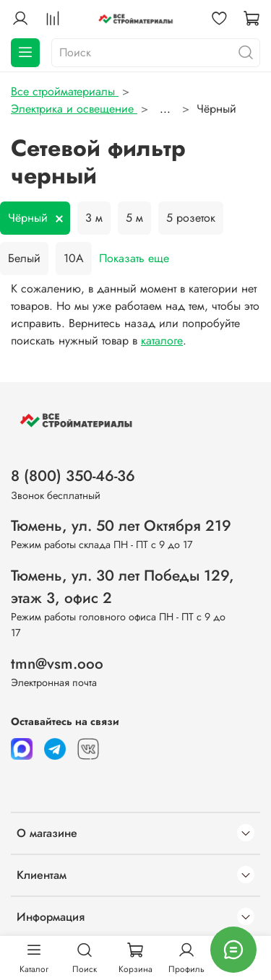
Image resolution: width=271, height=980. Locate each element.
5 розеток (191, 218)
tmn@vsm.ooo (57, 664)
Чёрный (28, 218)
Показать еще (134, 258)
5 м (134, 218)
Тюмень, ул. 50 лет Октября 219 (121, 526)
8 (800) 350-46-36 (73, 476)
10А (74, 258)
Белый (24, 258)
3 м (94, 218)
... (165, 109)
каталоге (162, 341)
